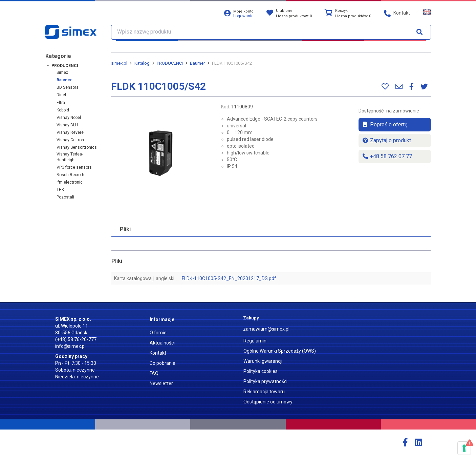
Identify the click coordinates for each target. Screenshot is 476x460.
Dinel (61, 95)
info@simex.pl (70, 346)
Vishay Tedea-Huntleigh (70, 157)
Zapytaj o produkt (386, 140)
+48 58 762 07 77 (387, 156)
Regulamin (255, 341)
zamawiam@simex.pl (266, 329)
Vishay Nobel (69, 118)
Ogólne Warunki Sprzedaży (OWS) (280, 351)
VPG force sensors (74, 167)
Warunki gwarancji (263, 361)
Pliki (125, 229)
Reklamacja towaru (264, 392)
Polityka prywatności (265, 381)
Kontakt (158, 353)
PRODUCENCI (65, 66)
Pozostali (65, 197)
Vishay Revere (70, 132)
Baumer (64, 80)
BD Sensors (68, 87)
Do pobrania (163, 363)
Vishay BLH (67, 125)
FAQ (154, 373)
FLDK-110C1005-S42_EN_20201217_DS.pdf (229, 278)
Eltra (61, 103)
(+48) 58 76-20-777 (76, 339)
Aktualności (162, 343)
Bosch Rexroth (70, 175)
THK (60, 190)
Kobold (63, 110)
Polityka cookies (261, 371)
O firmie (158, 333)
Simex (62, 72)
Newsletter (161, 383)
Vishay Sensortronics (77, 147)
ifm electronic (70, 182)
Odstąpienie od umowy (268, 402)
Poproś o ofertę (385, 124)
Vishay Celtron (70, 140)
